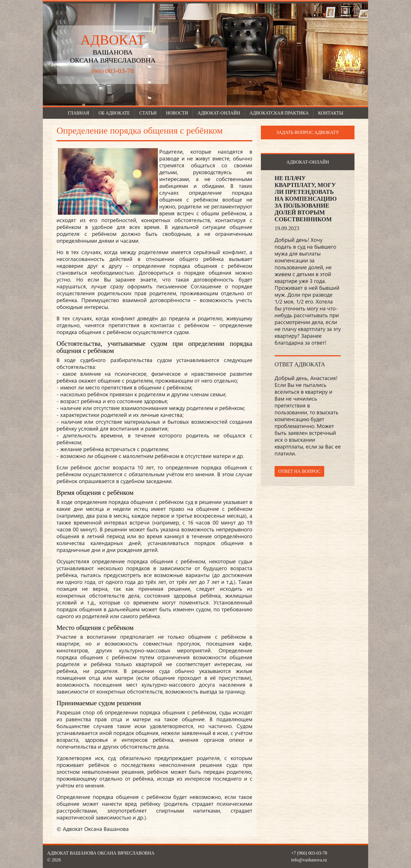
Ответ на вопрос (299, 471)
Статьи (148, 113)
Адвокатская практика (279, 113)
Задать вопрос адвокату (308, 132)
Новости (177, 113)
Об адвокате (114, 113)
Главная (78, 113)
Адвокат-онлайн (219, 113)
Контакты (331, 113)
